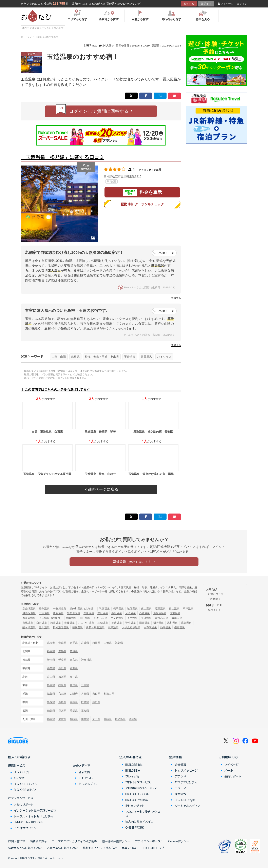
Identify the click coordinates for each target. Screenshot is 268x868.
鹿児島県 (120, 719)
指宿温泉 (179, 627)
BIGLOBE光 (21, 772)
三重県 (85, 685)
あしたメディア (89, 784)
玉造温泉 (130, 357)
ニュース (180, 788)
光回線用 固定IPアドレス (141, 788)
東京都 (74, 660)
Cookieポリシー (179, 841)
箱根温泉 (77, 627)
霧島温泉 (186, 623)
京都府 (62, 694)
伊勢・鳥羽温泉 (95, 627)
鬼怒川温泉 (73, 613)
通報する (176, 298)
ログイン (242, 4)
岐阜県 (62, 685)
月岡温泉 (131, 613)
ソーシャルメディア (188, 806)
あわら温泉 (101, 618)
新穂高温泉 (162, 618)
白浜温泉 (42, 623)
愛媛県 (74, 711)
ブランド (180, 776)
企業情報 (175, 757)
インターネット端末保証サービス (35, 810)
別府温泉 (158, 623)
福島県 (119, 643)
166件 (158, 170)
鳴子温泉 (118, 609)
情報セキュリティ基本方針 (100, 848)
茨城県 (74, 651)
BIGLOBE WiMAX (25, 790)
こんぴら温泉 (86, 623)
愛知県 (74, 685)
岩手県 (74, 643)
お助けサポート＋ (25, 805)
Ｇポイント (214, 610)
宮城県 (85, 643)
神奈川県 (86, 660)
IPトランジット (135, 806)
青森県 (62, 643)
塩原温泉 (89, 613)
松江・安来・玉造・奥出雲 (102, 357)
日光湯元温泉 (61, 627)
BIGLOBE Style (185, 800)
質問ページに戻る (102, 489)
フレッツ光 (132, 776)
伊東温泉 (175, 613)
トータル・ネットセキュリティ (34, 816)
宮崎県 (108, 719)
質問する (206, 4)
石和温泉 (145, 613)
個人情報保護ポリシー (116, 841)
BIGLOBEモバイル (26, 784)
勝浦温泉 (56, 623)
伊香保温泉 (29, 613)
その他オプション (25, 828)
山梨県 (51, 668)
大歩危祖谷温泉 (131, 627)
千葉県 (62, 660)
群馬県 (62, 651)
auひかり (20, 778)
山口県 (96, 702)
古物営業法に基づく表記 (62, 848)
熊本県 (85, 719)
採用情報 (180, 794)
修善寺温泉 (29, 618)
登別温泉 (44, 609)
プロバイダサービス (138, 782)
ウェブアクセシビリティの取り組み (74, 841)
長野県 (62, 668)
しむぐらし (86, 778)
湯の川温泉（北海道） (83, 609)
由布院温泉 (150, 627)
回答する (189, 4)
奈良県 (96, 694)
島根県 (75, 357)
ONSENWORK (135, 827)
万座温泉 (44, 613)
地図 (111, 181)
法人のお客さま (131, 757)
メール (229, 770)
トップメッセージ (186, 770)
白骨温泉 (117, 613)
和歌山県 (109, 694)
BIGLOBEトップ (154, 848)
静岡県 (51, 685)
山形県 (108, 643)
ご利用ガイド (216, 599)
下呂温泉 (132, 618)
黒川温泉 (172, 623)
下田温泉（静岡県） (51, 618)
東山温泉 (146, 609)
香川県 (62, 711)
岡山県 (74, 702)
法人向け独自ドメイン (139, 822)
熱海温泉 (166, 627)
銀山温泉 (174, 609)
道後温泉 (70, 623)
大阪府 (74, 694)
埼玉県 (51, 660)
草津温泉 (188, 609)
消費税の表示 (38, 841)
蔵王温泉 (160, 609)
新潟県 (74, 668)
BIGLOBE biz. (134, 765)
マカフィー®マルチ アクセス (143, 814)
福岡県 (51, 719)
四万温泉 (58, 613)
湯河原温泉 (160, 613)
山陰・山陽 (59, 357)
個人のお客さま (19, 757)
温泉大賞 (84, 772)
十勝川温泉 (60, 609)
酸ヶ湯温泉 (29, 627)
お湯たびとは (216, 594)
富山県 (51, 677)
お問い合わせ (17, 841)
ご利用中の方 (228, 757)
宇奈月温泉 (117, 618)
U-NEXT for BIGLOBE (29, 822)
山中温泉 (85, 618)
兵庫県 (85, 694)
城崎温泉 (177, 618)
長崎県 (74, 719)
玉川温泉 (44, 627)
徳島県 (51, 711)
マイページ (226, 4)
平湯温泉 (146, 618)
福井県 (74, 677)
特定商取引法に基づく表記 (25, 848)
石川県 (62, 677)
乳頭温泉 (104, 609)
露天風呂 (146, 357)
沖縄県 (133, 719)
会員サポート (233, 776)
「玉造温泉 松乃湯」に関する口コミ (63, 157)
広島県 (85, 702)
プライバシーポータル (149, 841)
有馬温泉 (28, 623)
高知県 (85, 711)
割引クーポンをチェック (142, 204)
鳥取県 (51, 702)
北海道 (51, 643)
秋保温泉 (132, 609)
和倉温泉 (71, 618)
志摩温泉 (113, 627)
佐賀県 (62, 719)
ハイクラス (164, 357)
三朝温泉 (103, 623)
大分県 (96, 719)
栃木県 (51, 651)
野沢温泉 (103, 613)
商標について (130, 848)
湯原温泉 (145, 623)
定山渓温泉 (29, 609)
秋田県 (96, 643)
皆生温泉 (131, 623)
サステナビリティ (186, 782)
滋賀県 (51, 694)
